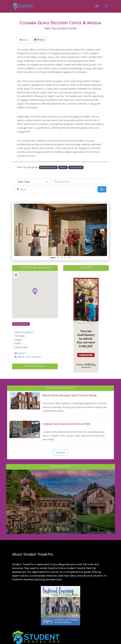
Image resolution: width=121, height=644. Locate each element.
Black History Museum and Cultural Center (70, 395)
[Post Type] (33, 182)
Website (22, 353)
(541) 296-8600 (33, 357)
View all (60, 452)
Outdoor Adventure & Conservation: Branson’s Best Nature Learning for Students (61, 494)
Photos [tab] (41, 40)
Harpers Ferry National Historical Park (66, 424)
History (63, 167)
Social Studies (76, 167)
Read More (61, 519)
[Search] (102, 189)
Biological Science (48, 167)
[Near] (55, 189)
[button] (21, 231)
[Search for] (79, 182)
